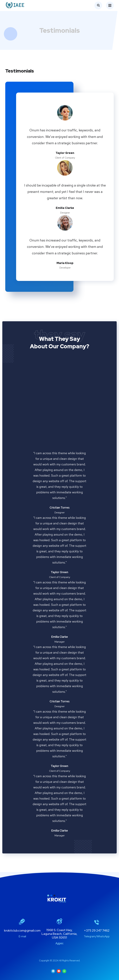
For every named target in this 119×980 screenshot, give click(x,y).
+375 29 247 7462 (97, 930)
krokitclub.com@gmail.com (22, 930)
